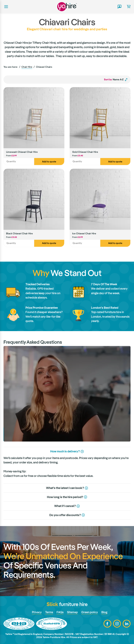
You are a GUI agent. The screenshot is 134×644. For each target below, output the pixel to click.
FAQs (60, 612)
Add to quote (49, 162)
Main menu (6, 7)
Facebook (107, 624)
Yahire (67, 7)
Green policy (90, 612)
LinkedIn (127, 624)
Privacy (37, 612)
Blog (104, 612)
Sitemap (72, 612)
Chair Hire (27, 67)
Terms (49, 612)
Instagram (117, 624)
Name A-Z (116, 80)
